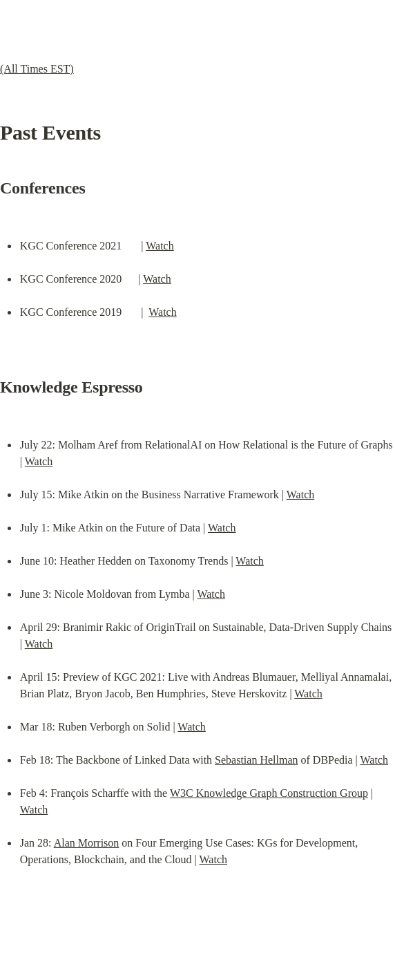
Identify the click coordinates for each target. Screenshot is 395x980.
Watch (160, 246)
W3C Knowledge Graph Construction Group (269, 793)
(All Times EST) (37, 69)
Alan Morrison (87, 843)
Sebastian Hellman (256, 760)
